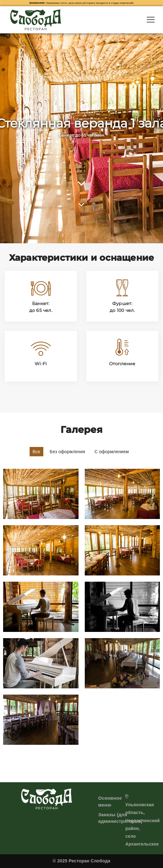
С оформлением (112, 452)
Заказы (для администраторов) (120, 818)
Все (37, 452)
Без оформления (68, 452)
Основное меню (110, 801)
